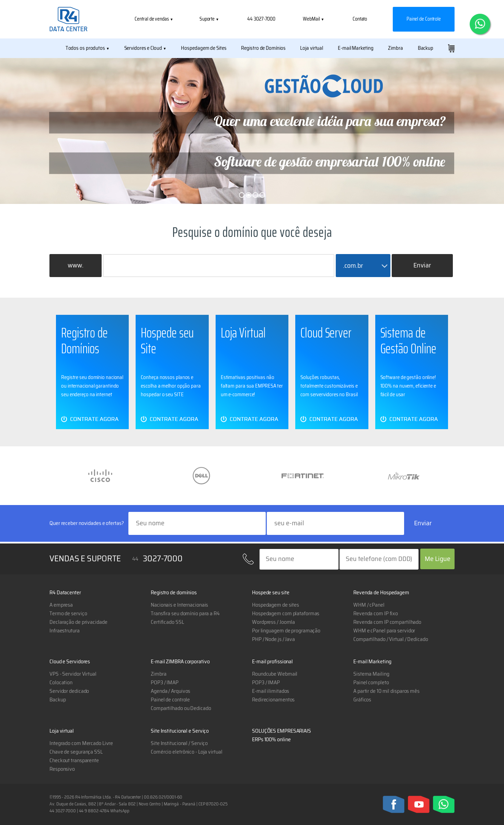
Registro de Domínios (263, 48)
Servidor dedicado (69, 691)
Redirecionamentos (273, 700)
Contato (360, 19)
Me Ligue (438, 559)
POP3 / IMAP (266, 683)
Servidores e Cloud (143, 48)
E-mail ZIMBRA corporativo (180, 662)
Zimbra (395, 48)
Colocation (61, 683)
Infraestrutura (65, 631)
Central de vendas (152, 19)
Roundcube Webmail (275, 674)
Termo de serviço (68, 614)
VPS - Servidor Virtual (73, 674)
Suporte (208, 19)
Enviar (422, 265)
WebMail (312, 19)
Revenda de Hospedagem (381, 593)
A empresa (61, 605)
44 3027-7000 (261, 19)
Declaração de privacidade (78, 622)
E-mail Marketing (356, 48)
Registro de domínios (174, 593)
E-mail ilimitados (271, 691)
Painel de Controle (424, 19)
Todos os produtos (85, 48)
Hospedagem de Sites (204, 48)
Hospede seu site (271, 593)
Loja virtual (312, 48)
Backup (426, 48)
